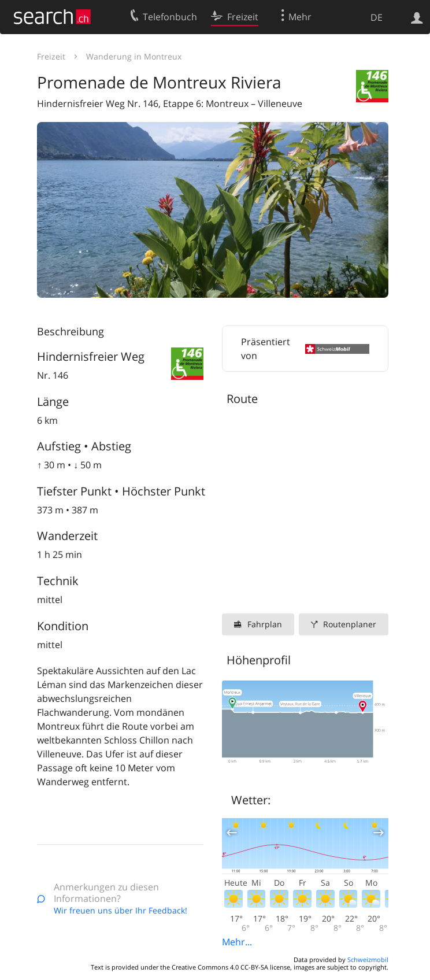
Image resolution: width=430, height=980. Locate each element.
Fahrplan (265, 624)
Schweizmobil (368, 959)
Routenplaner (350, 624)
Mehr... (237, 942)
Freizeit (51, 56)
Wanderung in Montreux (134, 56)
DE (377, 17)
